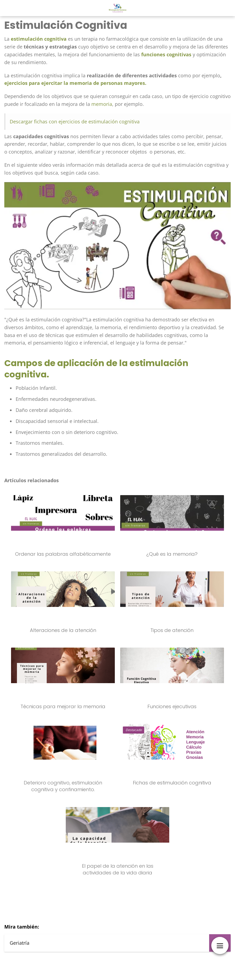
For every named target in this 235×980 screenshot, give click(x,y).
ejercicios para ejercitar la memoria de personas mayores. (75, 83)
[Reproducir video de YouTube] (118, 246)
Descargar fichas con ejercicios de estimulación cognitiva (75, 121)
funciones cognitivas (166, 54)
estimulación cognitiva (39, 39)
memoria (102, 104)
